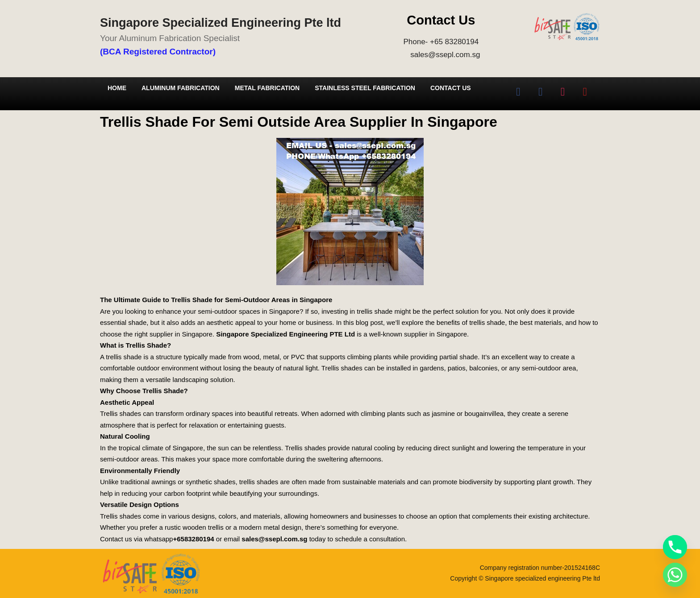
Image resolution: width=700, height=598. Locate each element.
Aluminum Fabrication (181, 88)
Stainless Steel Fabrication (365, 88)
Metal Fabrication (267, 88)
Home (117, 88)
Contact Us (451, 88)
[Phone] (675, 547)
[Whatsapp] (675, 575)
